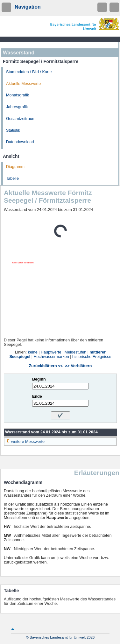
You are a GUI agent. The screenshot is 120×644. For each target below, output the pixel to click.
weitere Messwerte (28, 442)
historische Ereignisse (92, 357)
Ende (37, 396)
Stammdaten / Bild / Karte (29, 72)
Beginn (39, 379)
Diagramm (15, 167)
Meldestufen (76, 352)
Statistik (13, 130)
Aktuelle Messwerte (23, 84)
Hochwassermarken (51, 357)
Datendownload (20, 142)
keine (33, 352)
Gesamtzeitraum (21, 119)
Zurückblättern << (46, 366)
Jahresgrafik (17, 107)
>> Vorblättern (78, 366)
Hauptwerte (51, 352)
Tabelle (12, 178)
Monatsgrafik (18, 95)
